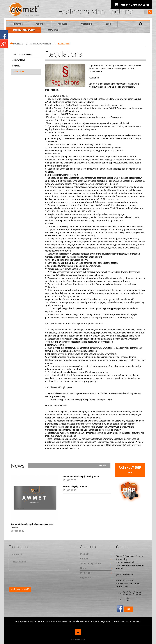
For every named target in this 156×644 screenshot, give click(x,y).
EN (150, 12)
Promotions (86, 24)
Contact (96, 559)
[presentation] (32, 579)
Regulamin (96, 577)
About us (40, 24)
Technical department (24, 30)
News (108, 24)
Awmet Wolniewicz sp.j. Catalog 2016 (81, 476)
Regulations (18, 71)
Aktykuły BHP (130, 470)
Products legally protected (75, 486)
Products (63, 24)
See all (103, 466)
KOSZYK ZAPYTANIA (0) (132, 4)
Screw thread (19, 60)
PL (146, 12)
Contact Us (53, 30)
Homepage (18, 24)
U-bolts (16, 66)
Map (128, 609)
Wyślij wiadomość (20, 589)
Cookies (117, 621)
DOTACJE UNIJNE (131, 621)
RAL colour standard (22, 54)
